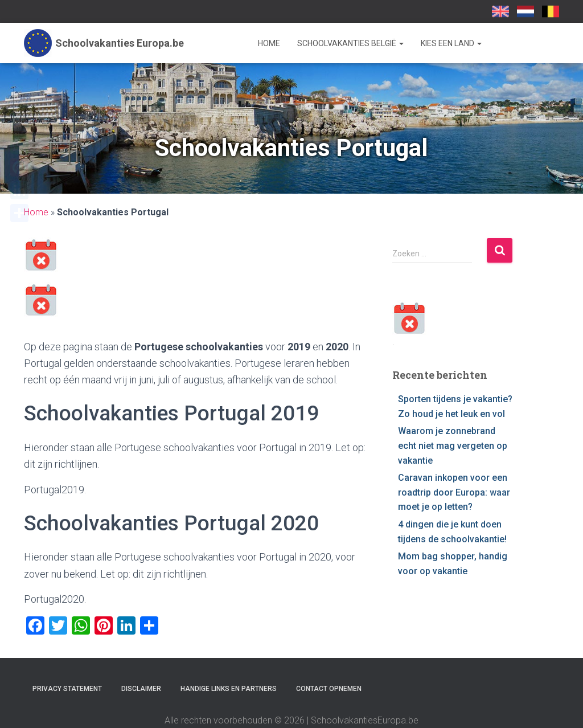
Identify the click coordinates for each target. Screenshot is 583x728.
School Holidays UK (500, 11)
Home (269, 43)
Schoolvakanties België (350, 43)
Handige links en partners (229, 689)
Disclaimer (141, 689)
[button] (401, 43)
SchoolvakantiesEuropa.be (551, 11)
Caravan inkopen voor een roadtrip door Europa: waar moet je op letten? (454, 492)
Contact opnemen (329, 689)
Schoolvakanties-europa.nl (525, 11)
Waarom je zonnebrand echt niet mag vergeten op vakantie (453, 445)
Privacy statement (67, 689)
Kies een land (451, 43)
